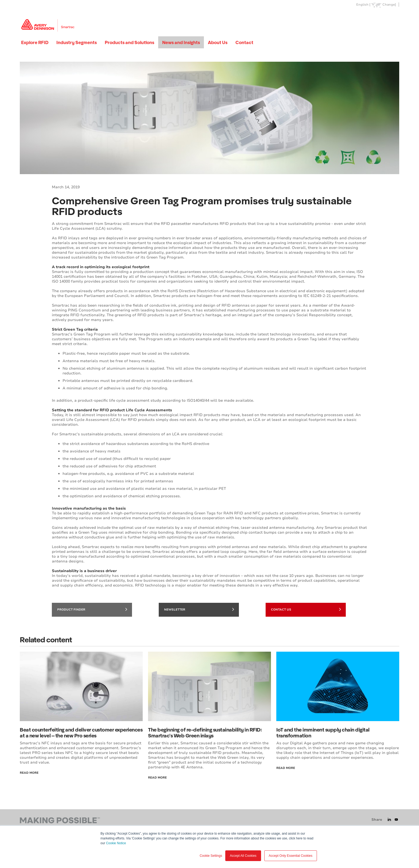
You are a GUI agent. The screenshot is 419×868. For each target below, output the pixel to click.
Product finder (92, 609)
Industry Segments (77, 42)
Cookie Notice (116, 843)
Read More (29, 773)
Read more (286, 768)
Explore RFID (35, 42)
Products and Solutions (129, 42)
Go (395, 17)
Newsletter (199, 609)
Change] (389, 5)
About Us (218, 42)
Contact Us (306, 609)
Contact (244, 42)
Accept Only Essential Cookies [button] (291, 856)
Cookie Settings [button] (211, 856)
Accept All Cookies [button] (243, 856)
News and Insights (181, 42)
